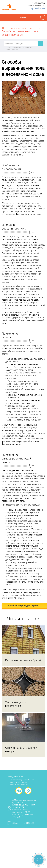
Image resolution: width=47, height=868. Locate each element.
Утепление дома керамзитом (19, 785)
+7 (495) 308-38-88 (38, 3)
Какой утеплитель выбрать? (19, 782)
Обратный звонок (38, 8)
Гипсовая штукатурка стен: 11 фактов (22, 780)
